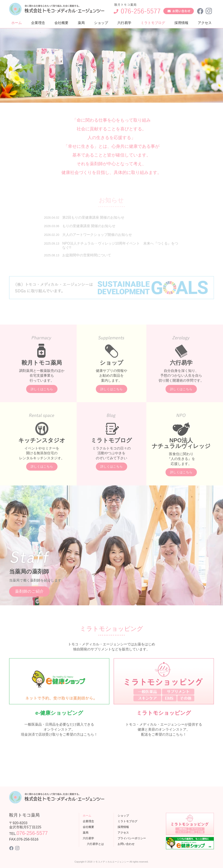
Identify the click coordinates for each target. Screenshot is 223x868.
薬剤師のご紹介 (29, 607)
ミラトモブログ (153, 23)
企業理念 (38, 23)
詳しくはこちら (42, 404)
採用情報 (181, 23)
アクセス (205, 23)
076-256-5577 (32, 833)
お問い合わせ (126, 844)
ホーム (17, 23)
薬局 (81, 23)
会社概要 (61, 23)
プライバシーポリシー (132, 838)
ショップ (101, 23)
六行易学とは (95, 844)
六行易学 (124, 23)
